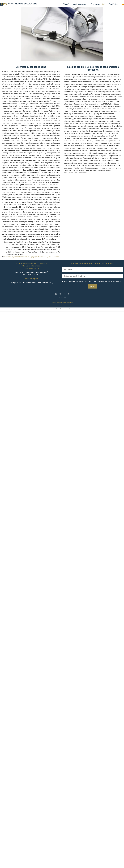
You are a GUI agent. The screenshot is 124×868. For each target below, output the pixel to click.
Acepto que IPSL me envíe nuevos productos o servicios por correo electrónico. (92, 281)
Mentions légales (31, 279)
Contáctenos (114, 4)
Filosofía (66, 4)
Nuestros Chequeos (80, 4)
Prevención (96, 4)
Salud (105, 4)
